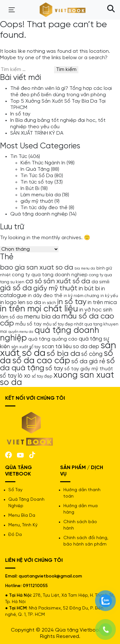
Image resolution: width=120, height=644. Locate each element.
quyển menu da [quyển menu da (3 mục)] (21, 332)
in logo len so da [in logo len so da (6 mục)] (20, 302)
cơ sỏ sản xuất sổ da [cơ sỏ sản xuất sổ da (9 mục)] (58, 281)
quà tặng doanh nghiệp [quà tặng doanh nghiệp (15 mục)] (50, 334)
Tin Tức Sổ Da (37, 176)
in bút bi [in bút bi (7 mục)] (89, 289)
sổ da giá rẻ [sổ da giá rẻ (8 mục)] (88, 361)
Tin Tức (19, 157)
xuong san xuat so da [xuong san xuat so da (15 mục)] (57, 379)
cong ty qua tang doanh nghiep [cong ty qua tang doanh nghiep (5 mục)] (50, 275)
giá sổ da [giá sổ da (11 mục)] (16, 288)
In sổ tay (20, 114)
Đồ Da (15, 535)
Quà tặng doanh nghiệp (39, 214)
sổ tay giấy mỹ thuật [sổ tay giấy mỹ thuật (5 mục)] (89, 369)
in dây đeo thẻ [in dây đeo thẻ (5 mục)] (45, 296)
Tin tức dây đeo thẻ (44, 208)
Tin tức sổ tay (37, 182)
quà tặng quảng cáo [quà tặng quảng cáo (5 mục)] (53, 339)
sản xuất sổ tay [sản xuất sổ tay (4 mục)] (26, 347)
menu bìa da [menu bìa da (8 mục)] (42, 317)
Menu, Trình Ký (23, 525)
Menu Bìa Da (22, 516)
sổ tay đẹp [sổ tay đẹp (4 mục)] (42, 376)
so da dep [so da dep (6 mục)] (86, 347)
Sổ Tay (15, 490)
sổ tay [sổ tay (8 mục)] (54, 369)
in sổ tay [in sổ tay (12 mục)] (72, 302)
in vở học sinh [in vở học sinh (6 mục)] (96, 310)
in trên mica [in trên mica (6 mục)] (102, 302)
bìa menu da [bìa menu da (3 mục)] (85, 269)
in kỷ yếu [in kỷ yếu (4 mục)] (109, 296)
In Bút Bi (30, 188)
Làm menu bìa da (41, 195)
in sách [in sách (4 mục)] (49, 303)
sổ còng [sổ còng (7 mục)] (92, 354)
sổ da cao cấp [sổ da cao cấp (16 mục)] (41, 361)
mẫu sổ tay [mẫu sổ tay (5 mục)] (28, 324)
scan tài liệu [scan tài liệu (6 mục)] (57, 347)
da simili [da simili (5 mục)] (100, 282)
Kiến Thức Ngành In (43, 163)
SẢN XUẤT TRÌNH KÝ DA (37, 133)
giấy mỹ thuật (37, 201)
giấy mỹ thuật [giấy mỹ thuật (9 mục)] (55, 288)
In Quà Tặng (35, 169)
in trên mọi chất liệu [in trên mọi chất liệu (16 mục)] (39, 309)
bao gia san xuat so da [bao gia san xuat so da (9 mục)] (37, 268)
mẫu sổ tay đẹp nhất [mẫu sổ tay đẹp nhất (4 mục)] (63, 324)
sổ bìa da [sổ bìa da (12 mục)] (63, 354)
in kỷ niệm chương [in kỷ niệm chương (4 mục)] (81, 296)
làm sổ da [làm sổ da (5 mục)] (11, 317)
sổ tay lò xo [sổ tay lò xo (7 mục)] (15, 376)
